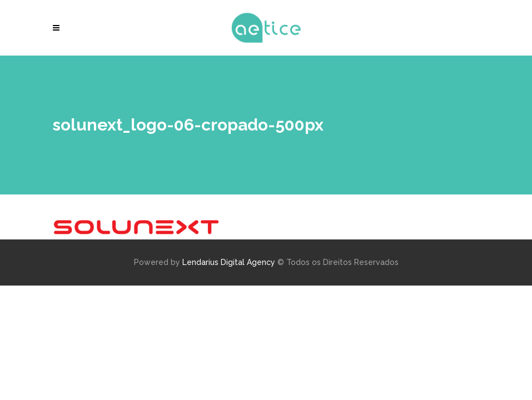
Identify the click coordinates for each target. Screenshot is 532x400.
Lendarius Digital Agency (229, 262)
